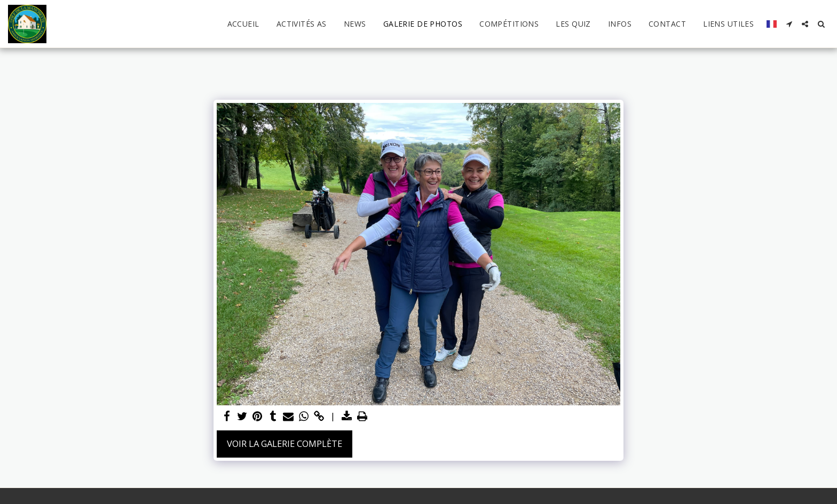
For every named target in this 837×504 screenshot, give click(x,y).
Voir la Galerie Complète (285, 443)
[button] (789, 24)
